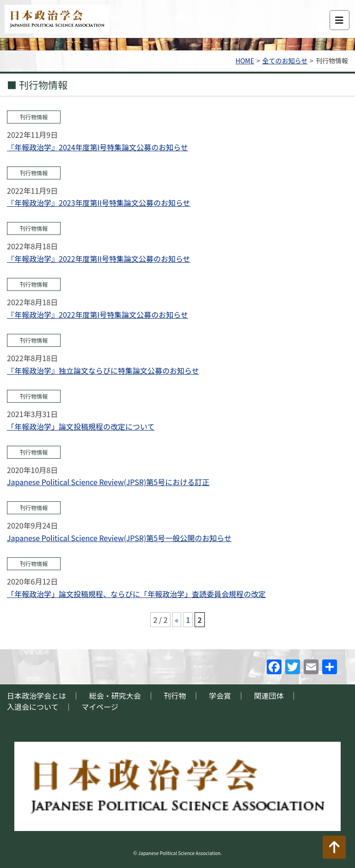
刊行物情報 (34, 117)
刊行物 (175, 696)
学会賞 (220, 696)
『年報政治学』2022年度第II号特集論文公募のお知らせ (99, 259)
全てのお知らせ (285, 61)
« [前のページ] (177, 620)
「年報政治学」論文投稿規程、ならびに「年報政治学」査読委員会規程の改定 (136, 594)
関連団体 (269, 696)
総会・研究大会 (115, 696)
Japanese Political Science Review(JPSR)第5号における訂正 (108, 482)
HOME (245, 61)
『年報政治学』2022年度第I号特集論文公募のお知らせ (98, 314)
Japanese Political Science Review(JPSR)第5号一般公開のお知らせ (119, 538)
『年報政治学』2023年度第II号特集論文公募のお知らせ (99, 203)
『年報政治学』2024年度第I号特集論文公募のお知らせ (98, 147)
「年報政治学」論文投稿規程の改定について (81, 426)
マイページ (100, 707)
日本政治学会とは (37, 696)
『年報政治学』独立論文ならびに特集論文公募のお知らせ (103, 370)
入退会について (33, 707)
